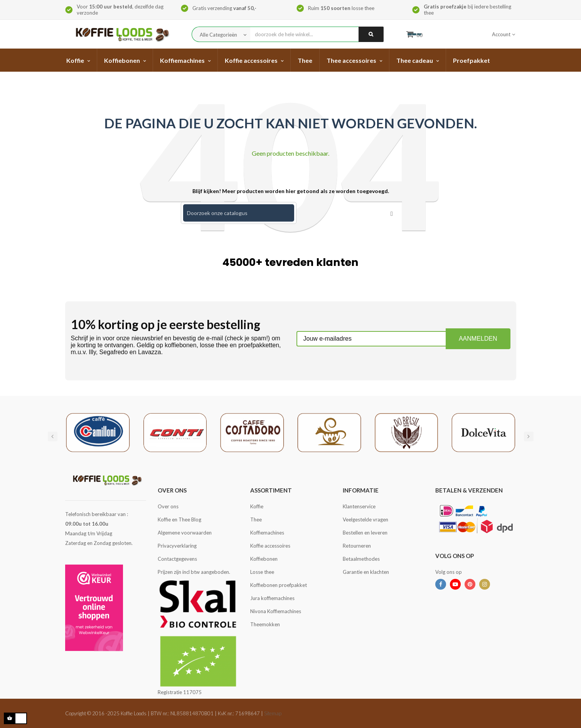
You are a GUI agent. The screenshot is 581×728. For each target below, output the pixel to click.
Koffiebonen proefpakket (279, 585)
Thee (256, 520)
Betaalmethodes (361, 559)
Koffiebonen (264, 559)
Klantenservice (359, 506)
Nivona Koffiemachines (276, 611)
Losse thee (262, 572)
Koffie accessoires (270, 546)
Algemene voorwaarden (185, 533)
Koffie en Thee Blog (179, 520)
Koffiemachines (267, 533)
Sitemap (273, 713)
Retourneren (357, 546)
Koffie (257, 506)
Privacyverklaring (177, 546)
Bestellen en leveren (365, 533)
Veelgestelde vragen (365, 520)
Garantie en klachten (366, 572)
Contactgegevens (177, 559)
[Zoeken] (239, 213)
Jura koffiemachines (272, 598)
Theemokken (265, 624)
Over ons (168, 506)
